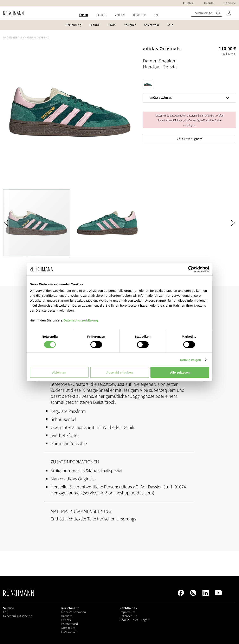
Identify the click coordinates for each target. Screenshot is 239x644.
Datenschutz (128, 616)
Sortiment (68, 628)
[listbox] (189, 85)
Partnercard (70, 624)
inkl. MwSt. (229, 54)
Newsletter (69, 632)
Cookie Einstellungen (134, 620)
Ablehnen (59, 372)
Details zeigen (190, 360)
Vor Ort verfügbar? (189, 139)
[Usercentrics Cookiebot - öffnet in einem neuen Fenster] (191, 269)
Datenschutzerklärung (81, 320)
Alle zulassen (180, 372)
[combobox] (206, 13)
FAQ (6, 612)
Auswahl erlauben (119, 372)
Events (66, 620)
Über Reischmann (74, 612)
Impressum (127, 612)
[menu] (119, 15)
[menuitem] (83, 15)
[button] (6, 223)
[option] (148, 84)
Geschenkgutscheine (18, 616)
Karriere (67, 616)
